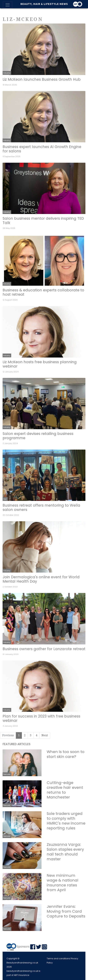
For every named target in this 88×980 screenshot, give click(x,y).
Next (45, 735)
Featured (7, 774)
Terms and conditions (58, 958)
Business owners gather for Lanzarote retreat (44, 649)
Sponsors (23, 947)
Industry (7, 73)
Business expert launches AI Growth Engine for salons (42, 149)
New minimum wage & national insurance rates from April (63, 883)
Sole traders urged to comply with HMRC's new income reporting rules (66, 821)
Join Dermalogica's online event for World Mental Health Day (41, 579)
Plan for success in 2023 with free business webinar (41, 718)
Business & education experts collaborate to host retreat (43, 292)
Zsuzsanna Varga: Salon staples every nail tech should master (65, 852)
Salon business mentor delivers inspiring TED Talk (43, 221)
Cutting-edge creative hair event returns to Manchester (65, 790)
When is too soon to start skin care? (66, 754)
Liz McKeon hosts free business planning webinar (40, 364)
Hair (5, 499)
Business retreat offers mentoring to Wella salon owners (41, 507)
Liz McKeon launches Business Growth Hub (42, 79)
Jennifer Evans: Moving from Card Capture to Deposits (66, 911)
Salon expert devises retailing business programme (38, 436)
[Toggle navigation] (8, 5)
